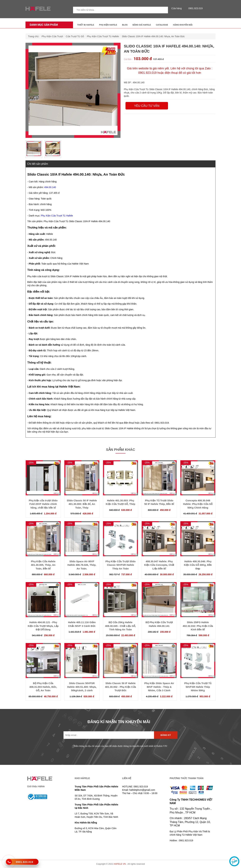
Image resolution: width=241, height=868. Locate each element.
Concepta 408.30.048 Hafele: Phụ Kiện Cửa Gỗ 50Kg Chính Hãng (198, 504)
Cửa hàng (177, 8)
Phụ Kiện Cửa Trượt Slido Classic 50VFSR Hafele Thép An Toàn (120, 565)
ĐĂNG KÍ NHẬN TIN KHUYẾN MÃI (119, 722)
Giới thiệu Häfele (36, 786)
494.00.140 (50, 187)
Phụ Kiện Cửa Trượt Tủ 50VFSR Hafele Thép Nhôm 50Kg (198, 687)
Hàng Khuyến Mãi (183, 25)
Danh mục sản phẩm (43, 25)
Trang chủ (33, 36)
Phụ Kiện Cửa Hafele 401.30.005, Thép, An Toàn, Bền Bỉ (43, 565)
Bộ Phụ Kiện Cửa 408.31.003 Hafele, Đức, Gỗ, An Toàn (43, 687)
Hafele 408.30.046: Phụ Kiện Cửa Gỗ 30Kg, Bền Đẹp (198, 565)
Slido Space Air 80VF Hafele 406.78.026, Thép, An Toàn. (82, 565)
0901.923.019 (195, 8)
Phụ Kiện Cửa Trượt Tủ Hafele (103, 36)
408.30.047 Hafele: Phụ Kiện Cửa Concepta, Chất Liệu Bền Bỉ (159, 565)
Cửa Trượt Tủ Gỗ (75, 36)
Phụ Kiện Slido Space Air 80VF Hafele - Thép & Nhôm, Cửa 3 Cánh (159, 687)
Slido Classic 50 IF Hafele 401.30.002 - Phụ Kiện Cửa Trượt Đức (120, 687)
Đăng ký (166, 735)
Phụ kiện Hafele (108, 25)
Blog (125, 25)
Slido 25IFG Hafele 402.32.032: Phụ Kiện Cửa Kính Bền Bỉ (198, 626)
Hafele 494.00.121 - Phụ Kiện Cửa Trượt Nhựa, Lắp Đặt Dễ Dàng (43, 626)
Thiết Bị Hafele (86, 25)
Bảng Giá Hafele (142, 25)
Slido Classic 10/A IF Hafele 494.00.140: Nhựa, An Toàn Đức (153, 36)
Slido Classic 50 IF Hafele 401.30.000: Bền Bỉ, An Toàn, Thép (82, 504)
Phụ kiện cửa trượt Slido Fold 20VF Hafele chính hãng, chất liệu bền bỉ (43, 504)
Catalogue (162, 25)
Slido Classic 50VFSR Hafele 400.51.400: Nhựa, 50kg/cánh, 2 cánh (82, 687)
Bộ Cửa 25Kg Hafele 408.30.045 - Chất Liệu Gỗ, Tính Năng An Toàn (120, 626)
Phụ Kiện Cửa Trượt (52, 36)
